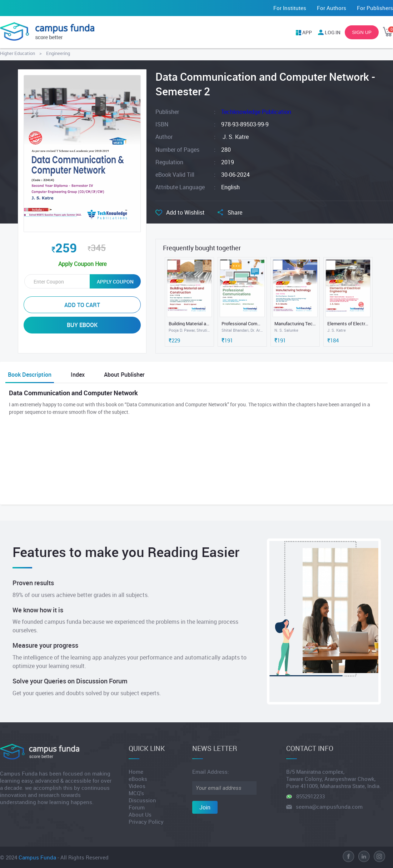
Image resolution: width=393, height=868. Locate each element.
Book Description (30, 375)
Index (78, 375)
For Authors (332, 8)
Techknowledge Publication (256, 112)
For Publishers (375, 8)
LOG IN (333, 32)
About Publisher (124, 375)
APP (307, 32)
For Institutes (290, 8)
